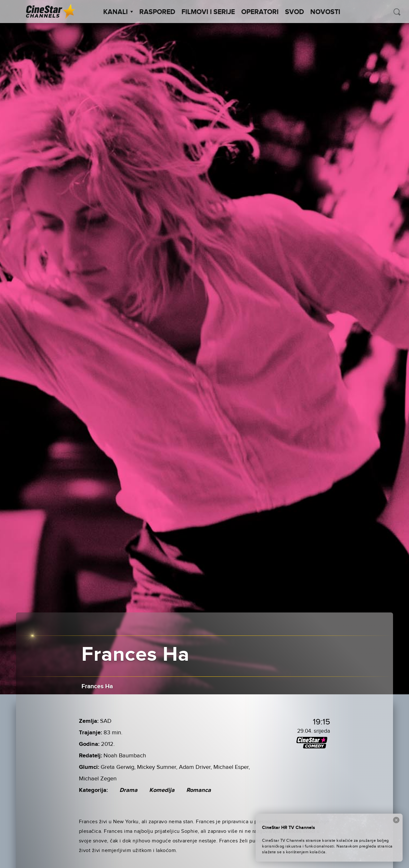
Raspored (157, 12)
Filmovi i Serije (208, 12)
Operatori (260, 12)
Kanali (118, 12)
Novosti (325, 12)
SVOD (294, 12)
